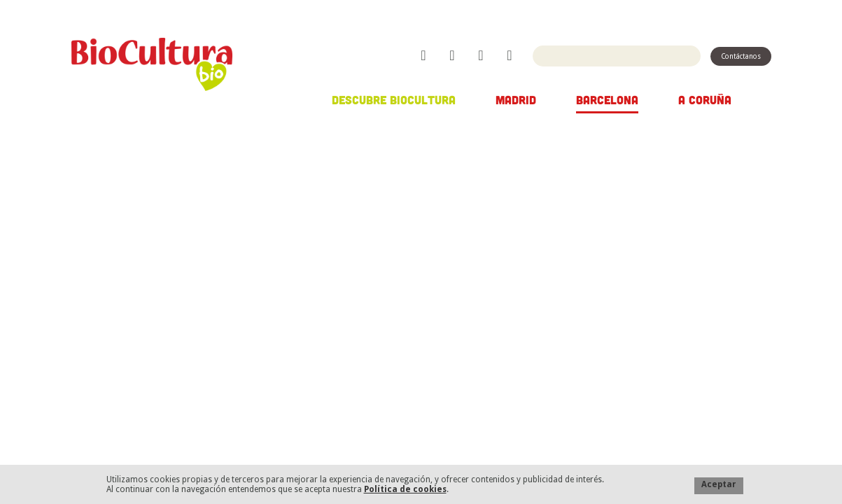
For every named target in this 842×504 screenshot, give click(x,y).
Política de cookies (405, 489)
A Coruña (705, 99)
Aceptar (719, 484)
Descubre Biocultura (394, 99)
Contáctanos (741, 56)
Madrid (516, 99)
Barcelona (607, 99)
